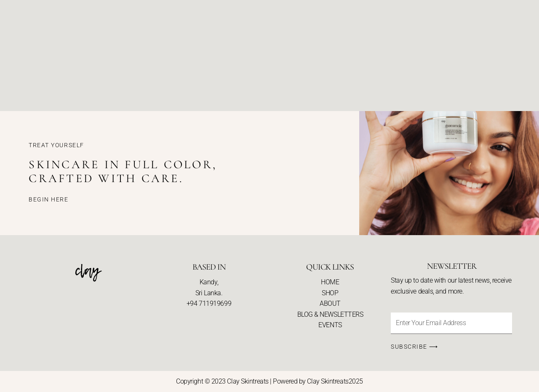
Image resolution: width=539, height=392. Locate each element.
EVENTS (330, 325)
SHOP (330, 293)
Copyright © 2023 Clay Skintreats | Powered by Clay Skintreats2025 (269, 381)
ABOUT (330, 303)
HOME (330, 282)
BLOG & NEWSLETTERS (330, 314)
